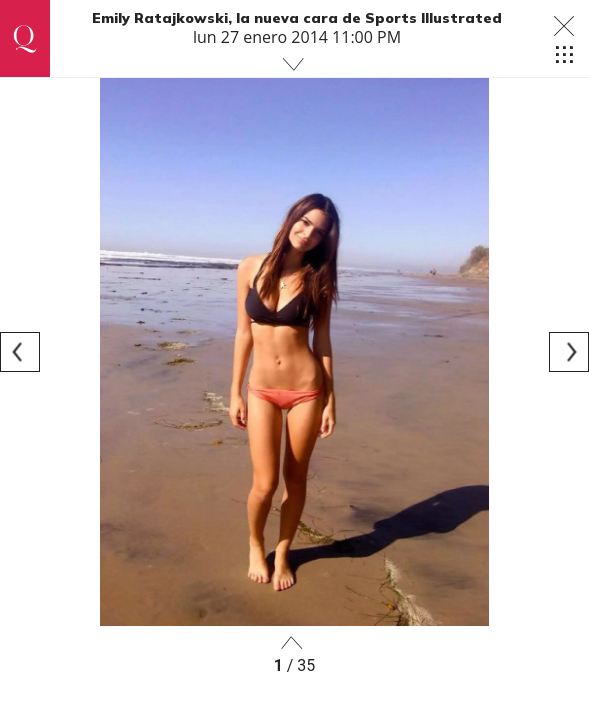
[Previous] (20, 352)
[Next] (569, 352)
